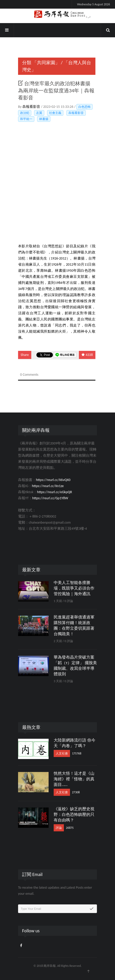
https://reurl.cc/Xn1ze (48, 486)
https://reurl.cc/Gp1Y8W (50, 498)
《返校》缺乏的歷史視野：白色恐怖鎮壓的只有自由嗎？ (74, 814)
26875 (70, 828)
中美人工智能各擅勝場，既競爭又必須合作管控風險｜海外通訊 (74, 588)
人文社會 (62, 753)
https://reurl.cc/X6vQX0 (53, 480)
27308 (76, 792)
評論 (59, 828)
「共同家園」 (46, 63)
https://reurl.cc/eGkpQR (54, 492)
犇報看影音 (32, 107)
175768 (77, 753)
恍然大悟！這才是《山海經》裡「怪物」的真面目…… (74, 779)
